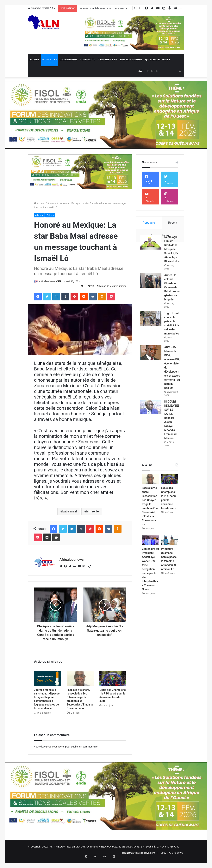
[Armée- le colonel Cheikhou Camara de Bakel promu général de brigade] (153, 298)
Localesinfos (68, 59)
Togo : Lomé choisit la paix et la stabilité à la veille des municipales (172, 356)
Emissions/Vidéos (131, 59)
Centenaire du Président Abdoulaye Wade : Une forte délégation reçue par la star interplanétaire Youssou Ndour (150, 633)
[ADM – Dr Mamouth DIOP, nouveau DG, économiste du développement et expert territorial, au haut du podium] (153, 391)
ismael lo (93, 512)
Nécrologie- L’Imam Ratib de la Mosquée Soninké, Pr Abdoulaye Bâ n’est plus (172, 259)
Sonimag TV (88, 59)
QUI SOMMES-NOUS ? (158, 59)
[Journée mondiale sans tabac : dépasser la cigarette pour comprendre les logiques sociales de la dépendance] (47, 682)
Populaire (149, 223)
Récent (173, 223)
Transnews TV (107, 59)
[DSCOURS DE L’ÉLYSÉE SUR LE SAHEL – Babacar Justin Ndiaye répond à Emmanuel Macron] (153, 461)
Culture (50, 215)
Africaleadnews (49, 281)
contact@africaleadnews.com (138, 856)
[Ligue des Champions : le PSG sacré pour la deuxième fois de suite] (113, 682)
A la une (52, 203)
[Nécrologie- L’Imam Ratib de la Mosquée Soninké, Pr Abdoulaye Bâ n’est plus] (153, 244)
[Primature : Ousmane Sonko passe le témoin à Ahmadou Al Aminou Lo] (170, 604)
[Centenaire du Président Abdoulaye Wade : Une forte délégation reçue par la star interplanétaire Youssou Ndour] (150, 604)
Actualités (50, 59)
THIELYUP (60, 850)
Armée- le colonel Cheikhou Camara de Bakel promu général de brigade (172, 309)
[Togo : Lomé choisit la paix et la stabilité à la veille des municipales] (153, 345)
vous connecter (56, 750)
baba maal (70, 512)
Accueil (34, 59)
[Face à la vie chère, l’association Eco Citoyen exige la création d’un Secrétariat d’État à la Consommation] (80, 682)
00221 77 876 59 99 (172, 856)
